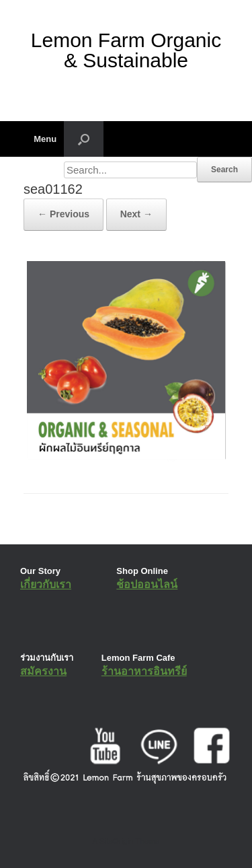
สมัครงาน (43, 671)
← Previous (64, 214)
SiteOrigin (117, 841)
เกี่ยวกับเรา (46, 584)
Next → (136, 214)
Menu (40, 139)
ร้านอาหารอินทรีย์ (144, 671)
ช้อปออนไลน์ (147, 584)
